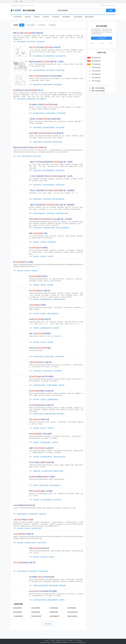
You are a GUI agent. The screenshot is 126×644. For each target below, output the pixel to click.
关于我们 (47, 640)
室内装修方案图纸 (48, 84)
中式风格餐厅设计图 (42, 462)
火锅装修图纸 (52, 25)
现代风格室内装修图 (38, 113)
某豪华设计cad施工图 (41, 448)
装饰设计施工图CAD (50, 414)
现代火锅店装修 (30, 5)
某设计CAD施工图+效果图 (43, 591)
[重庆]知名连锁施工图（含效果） (47, 62)
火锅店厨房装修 (36, 612)
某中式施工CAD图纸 (41, 491)
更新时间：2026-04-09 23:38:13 (108, 5)
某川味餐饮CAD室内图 (42, 577)
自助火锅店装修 (21, 99)
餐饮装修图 (63, 585)
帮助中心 (64, 640)
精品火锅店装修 (89, 17)
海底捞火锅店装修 (22, 514)
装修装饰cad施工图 (38, 414)
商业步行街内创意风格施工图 (30, 147)
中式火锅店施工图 (61, 56)
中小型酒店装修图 (61, 113)
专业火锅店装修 (78, 17)
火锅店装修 (28, 17)
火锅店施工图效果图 (52, 385)
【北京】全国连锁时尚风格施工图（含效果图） (52, 190)
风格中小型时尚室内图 (43, 105)
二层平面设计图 (23, 520)
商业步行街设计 (37, 156)
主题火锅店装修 (96, 68)
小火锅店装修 (55, 17)
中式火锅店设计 (58, 500)
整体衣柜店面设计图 (55, 485)
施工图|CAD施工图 (24, 563)
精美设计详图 (38, 233)
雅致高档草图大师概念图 (28, 33)
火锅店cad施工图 (42, 542)
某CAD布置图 (38, 248)
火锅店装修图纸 (30, 25)
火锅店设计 (37, 17)
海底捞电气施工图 (24, 505)
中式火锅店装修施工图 (49, 56)
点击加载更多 (48, 624)
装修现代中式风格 (58, 471)
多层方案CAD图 (39, 419)
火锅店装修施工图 (33, 514)
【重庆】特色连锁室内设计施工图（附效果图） (52, 205)
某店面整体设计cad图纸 (42, 477)
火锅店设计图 (44, 557)
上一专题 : (92, 88)
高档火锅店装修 (21, 42)
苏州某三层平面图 (40, 348)
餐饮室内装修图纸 (54, 585)
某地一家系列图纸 (40, 334)
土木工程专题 (22, 5)
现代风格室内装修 (57, 142)
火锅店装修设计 (66, 17)
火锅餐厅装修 (37, 471)
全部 (22, 25)
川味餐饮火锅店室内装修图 (40, 585)
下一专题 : (92, 91)
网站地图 (70, 640)
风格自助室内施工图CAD (28, 90)
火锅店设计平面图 (49, 356)
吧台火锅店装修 (17, 612)
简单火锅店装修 (96, 78)
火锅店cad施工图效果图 (62, 228)
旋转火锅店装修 (17, 608)
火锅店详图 (46, 17)
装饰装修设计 (60, 414)
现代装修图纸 (42, 25)
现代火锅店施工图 (22, 571)
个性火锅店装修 (96, 64)
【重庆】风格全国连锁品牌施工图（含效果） (51, 162)
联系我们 (52, 640)
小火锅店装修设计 (18, 616)
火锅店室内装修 (37, 84)
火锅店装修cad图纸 (53, 399)
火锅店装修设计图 (36, 616)
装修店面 (35, 485)
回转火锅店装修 (36, 608)
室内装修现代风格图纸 (49, 127)
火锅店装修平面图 (38, 356)
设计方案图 (37, 305)
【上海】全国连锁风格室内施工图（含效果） (51, 176)
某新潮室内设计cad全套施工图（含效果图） (51, 219)
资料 (21, 1)
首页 (16, 1)
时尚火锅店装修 (47, 199)
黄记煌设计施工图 (40, 319)
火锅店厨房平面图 (59, 356)
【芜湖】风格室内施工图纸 (45, 119)
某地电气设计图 (39, 548)
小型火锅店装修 (37, 371)
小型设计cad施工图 (40, 362)
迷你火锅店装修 (96, 61)
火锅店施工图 (42, 514)
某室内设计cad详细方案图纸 (45, 76)
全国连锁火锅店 (60, 70)
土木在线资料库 (14, 5)
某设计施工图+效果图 (41, 376)
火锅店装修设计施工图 (59, 299)
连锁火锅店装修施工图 (39, 70)
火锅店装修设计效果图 (62, 213)
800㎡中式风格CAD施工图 (45, 47)
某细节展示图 (38, 276)
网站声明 (58, 640)
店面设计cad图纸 (44, 485)
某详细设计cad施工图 (41, 391)
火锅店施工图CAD (43, 571)
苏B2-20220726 (73, 642)
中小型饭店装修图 (50, 113)
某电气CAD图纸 (23, 262)
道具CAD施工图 (23, 534)
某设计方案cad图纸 (40, 434)
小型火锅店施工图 (48, 371)
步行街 (19, 156)
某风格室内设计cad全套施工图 (46, 133)
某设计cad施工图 (40, 291)
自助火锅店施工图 (41, 99)
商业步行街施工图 (27, 156)
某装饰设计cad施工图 (41, 405)
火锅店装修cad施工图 (46, 299)
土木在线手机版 (78, 640)
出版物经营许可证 (82, 642)
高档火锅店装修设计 (53, 313)
